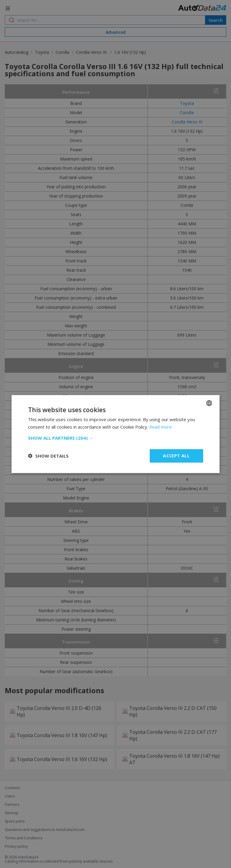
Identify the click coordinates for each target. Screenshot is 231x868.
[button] (116, 438)
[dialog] (115, 434)
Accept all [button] (176, 456)
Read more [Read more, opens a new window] (161, 427)
